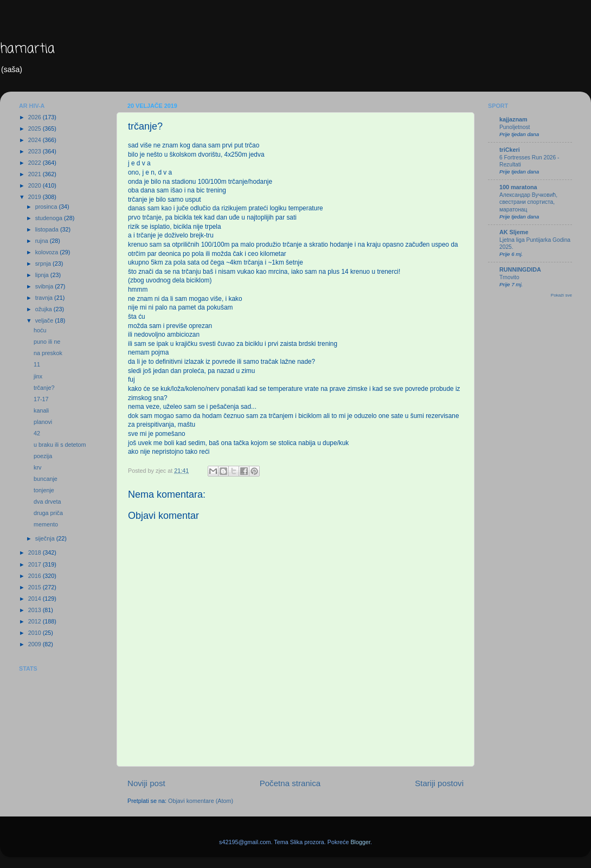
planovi (43, 422)
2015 (36, 587)
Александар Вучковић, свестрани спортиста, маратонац (528, 202)
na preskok (48, 353)
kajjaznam (513, 119)
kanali (41, 410)
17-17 (41, 399)
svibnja (45, 286)
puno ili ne (47, 342)
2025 (36, 128)
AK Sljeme (514, 232)
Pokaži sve (561, 295)
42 (37, 433)
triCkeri (510, 150)
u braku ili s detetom (60, 445)
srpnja (44, 263)
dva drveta (47, 501)
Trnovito (509, 277)
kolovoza (48, 252)
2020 (36, 185)
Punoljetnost (515, 127)
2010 (36, 633)
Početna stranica (290, 783)
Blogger (360, 842)
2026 (36, 117)
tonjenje (44, 490)
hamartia (27, 49)
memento (46, 524)
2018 (36, 552)
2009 (36, 644)
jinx (38, 376)
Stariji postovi (439, 783)
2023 (36, 151)
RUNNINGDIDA (520, 269)
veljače (45, 320)
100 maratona (518, 187)
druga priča (48, 513)
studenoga (50, 218)
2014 (36, 599)
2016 (36, 576)
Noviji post (146, 783)
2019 (36, 197)
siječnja (46, 538)
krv (37, 467)
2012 (36, 621)
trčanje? (44, 388)
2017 (36, 564)
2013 (36, 610)
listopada (48, 229)
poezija (43, 456)
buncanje (46, 479)
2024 (36, 140)
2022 (36, 163)
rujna (43, 241)
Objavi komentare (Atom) (201, 801)
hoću (40, 330)
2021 (36, 174)
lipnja (43, 275)
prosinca (47, 207)
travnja (45, 298)
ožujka (44, 309)
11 (37, 364)
